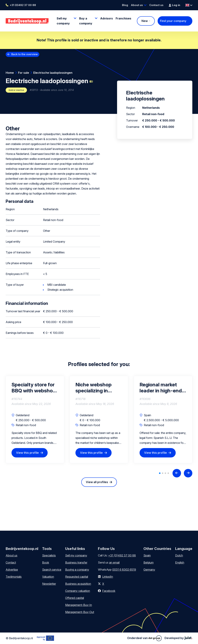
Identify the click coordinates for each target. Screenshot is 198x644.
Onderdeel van (144, 638)
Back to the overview (25, 54)
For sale (24, 73)
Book (46, 562)
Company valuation (78, 591)
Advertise (12, 570)
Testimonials (14, 577)
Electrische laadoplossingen (53, 73)
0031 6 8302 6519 (124, 570)
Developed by (178, 638)
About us (137, 5)
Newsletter (49, 584)
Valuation (48, 577)
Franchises (123, 18)
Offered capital (75, 598)
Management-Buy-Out (80, 612)
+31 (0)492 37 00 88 (23, 5)
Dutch (179, 555)
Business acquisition (78, 584)
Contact (11, 562)
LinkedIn (108, 577)
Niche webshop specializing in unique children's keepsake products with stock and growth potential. (98, 388)
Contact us (156, 5)
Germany (149, 570)
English (180, 562)
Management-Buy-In (79, 605)
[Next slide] (188, 473)
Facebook (109, 591)
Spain (147, 555)
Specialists (49, 555)
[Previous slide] (177, 473)
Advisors (107, 18)
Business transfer (76, 562)
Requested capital (77, 577)
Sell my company (76, 555)
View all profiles (97, 482)
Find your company (173, 21)
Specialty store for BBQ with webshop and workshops (34, 388)
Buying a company (77, 570)
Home (10, 73)
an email (114, 562)
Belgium (148, 562)
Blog (125, 5)
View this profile (27, 453)
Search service (52, 570)
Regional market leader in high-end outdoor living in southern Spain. (161, 388)
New (145, 21)
